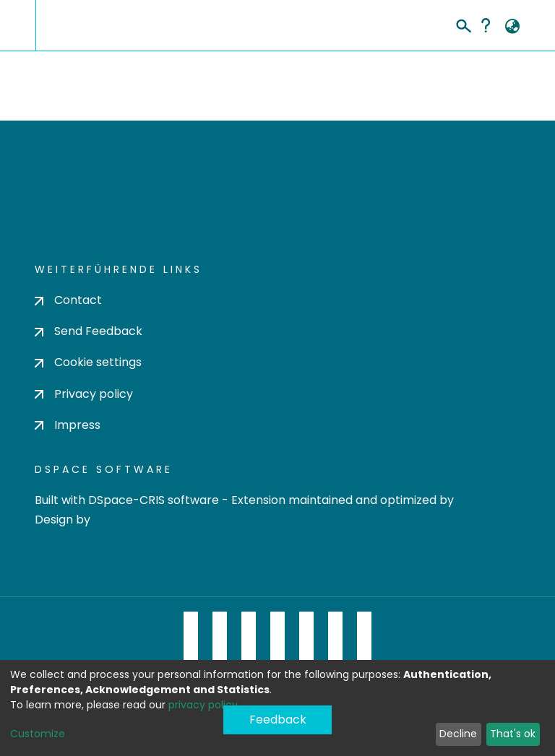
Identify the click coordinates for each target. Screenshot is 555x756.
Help (486, 25)
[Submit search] (463, 24)
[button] (512, 27)
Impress (68, 425)
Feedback (278, 720)
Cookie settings (88, 362)
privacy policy (203, 705)
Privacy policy (84, 394)
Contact (68, 300)
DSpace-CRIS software (154, 500)
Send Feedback (89, 331)
